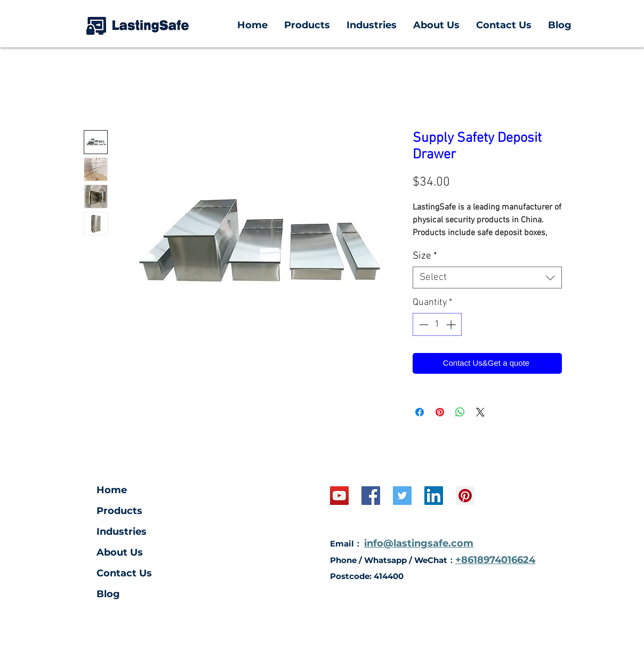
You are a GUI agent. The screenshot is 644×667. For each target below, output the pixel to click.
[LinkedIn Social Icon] (434, 496)
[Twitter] (402, 496)
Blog (108, 594)
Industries (122, 532)
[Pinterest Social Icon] (465, 496)
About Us (120, 552)
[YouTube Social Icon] (339, 496)
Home (112, 490)
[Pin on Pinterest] (440, 412)
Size (425, 256)
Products (119, 511)
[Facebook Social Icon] (371, 496)
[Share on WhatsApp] (460, 412)
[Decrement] (422, 324)
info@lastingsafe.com (419, 543)
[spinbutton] (437, 324)
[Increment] (452, 324)
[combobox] (487, 278)
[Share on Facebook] (420, 412)
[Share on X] (480, 412)
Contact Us (124, 573)
